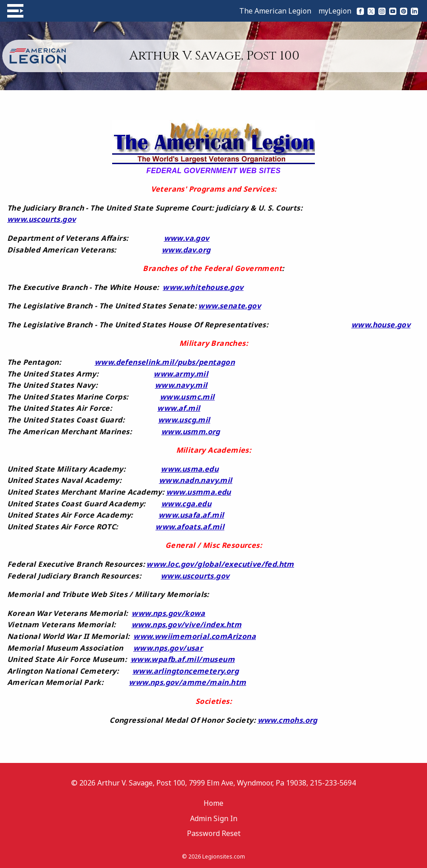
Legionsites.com (224, 857)
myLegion (335, 11)
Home (213, 803)
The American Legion (275, 11)
